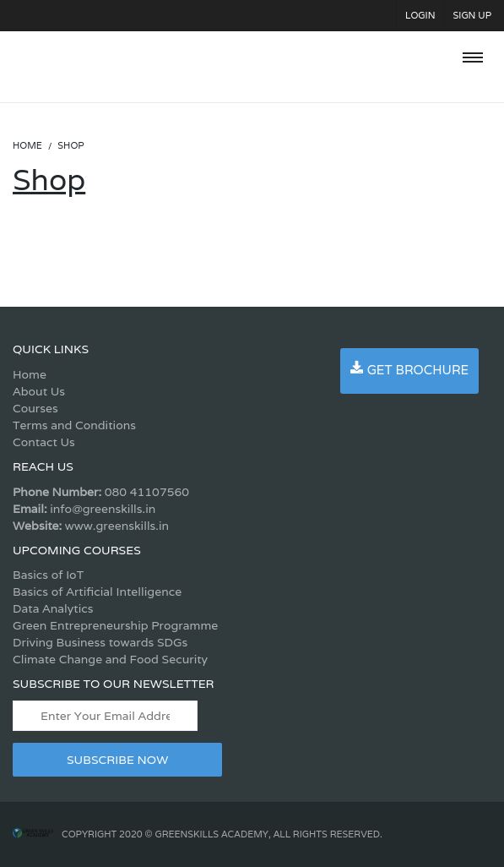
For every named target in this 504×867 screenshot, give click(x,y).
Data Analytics (53, 608)
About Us (39, 391)
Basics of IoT (48, 575)
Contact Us (44, 442)
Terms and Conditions (74, 425)
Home (30, 374)
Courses (35, 408)
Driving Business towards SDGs (100, 642)
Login (420, 15)
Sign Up (473, 15)
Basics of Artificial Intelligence (97, 592)
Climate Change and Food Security (110, 659)
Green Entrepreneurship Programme (115, 625)
